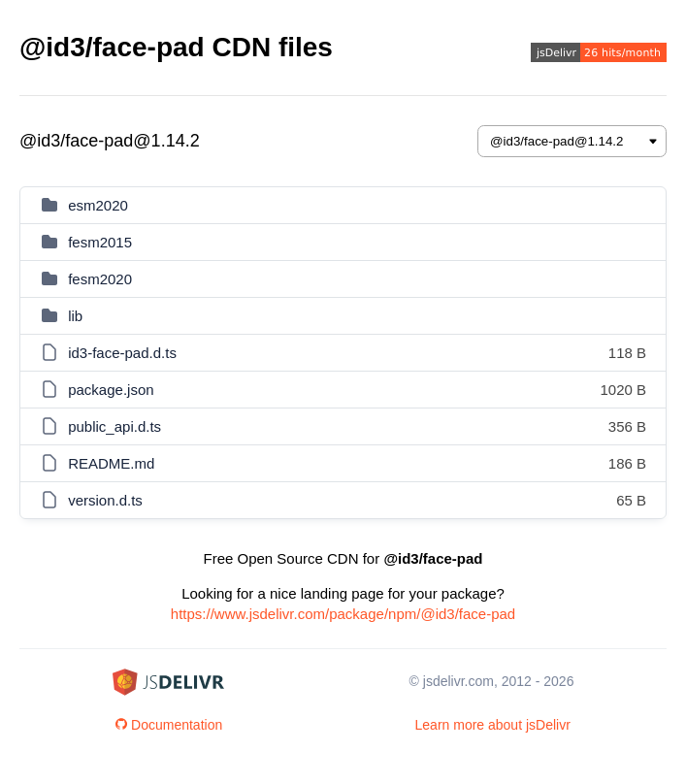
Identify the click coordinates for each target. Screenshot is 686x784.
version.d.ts (105, 500)
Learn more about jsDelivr (493, 725)
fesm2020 (100, 279)
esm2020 (98, 205)
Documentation (169, 725)
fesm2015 (100, 242)
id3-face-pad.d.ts (122, 353)
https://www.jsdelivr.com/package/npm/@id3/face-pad (343, 614)
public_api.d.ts (114, 426)
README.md (111, 463)
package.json (111, 390)
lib (75, 316)
